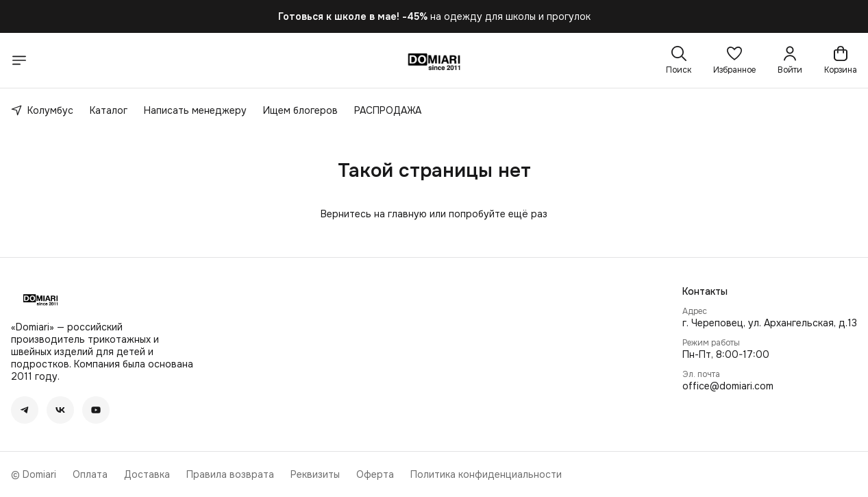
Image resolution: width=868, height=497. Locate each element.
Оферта (375, 474)
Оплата (90, 474)
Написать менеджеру (195, 110)
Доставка (147, 474)
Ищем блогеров (300, 110)
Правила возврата (230, 474)
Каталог (109, 110)
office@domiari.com (728, 386)
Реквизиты (315, 474)
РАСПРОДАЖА (388, 110)
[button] (734, 60)
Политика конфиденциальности (486, 474)
